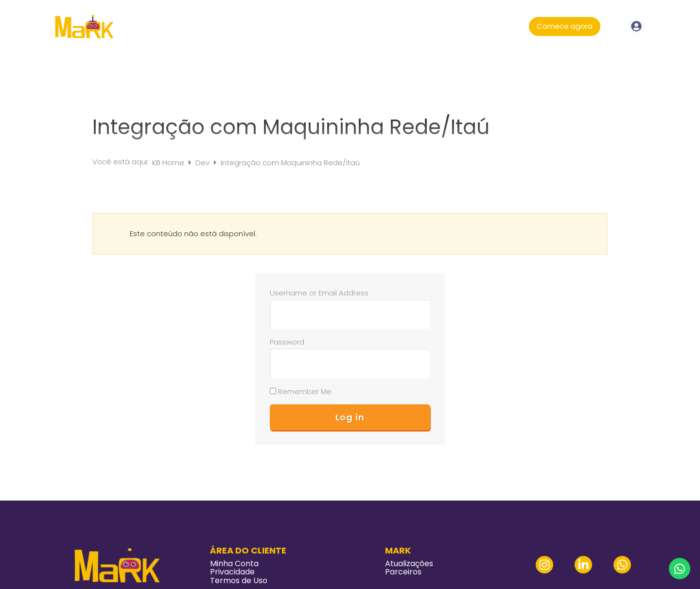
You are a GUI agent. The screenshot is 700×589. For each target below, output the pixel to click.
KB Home (169, 163)
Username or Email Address (319, 293)
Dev (203, 163)
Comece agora (565, 26)
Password (287, 342)
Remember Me (301, 391)
